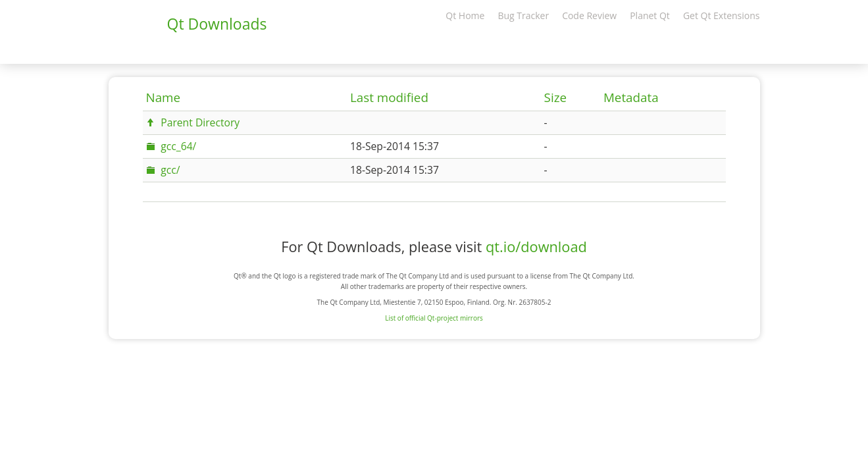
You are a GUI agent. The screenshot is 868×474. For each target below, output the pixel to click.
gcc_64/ (178, 146)
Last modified (389, 97)
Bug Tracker (523, 15)
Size (555, 97)
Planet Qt (650, 15)
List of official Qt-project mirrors (434, 318)
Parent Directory (200, 122)
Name (164, 97)
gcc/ (170, 170)
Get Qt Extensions (722, 15)
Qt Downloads (217, 24)
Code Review (589, 15)
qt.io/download (536, 247)
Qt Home (465, 15)
